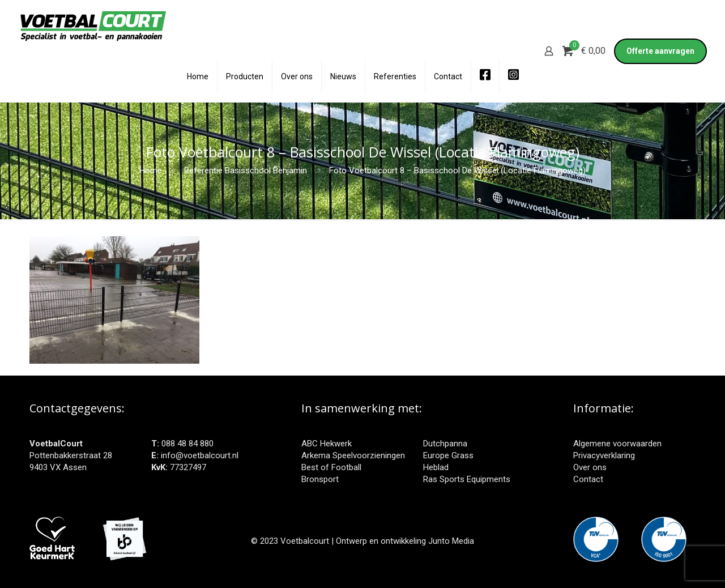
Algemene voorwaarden (617, 444)
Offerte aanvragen (660, 51)
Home (151, 171)
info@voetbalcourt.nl (200, 455)
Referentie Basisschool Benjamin (246, 171)
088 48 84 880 (187, 444)
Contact (588, 479)
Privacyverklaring (604, 455)
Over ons (590, 467)
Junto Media (451, 541)
